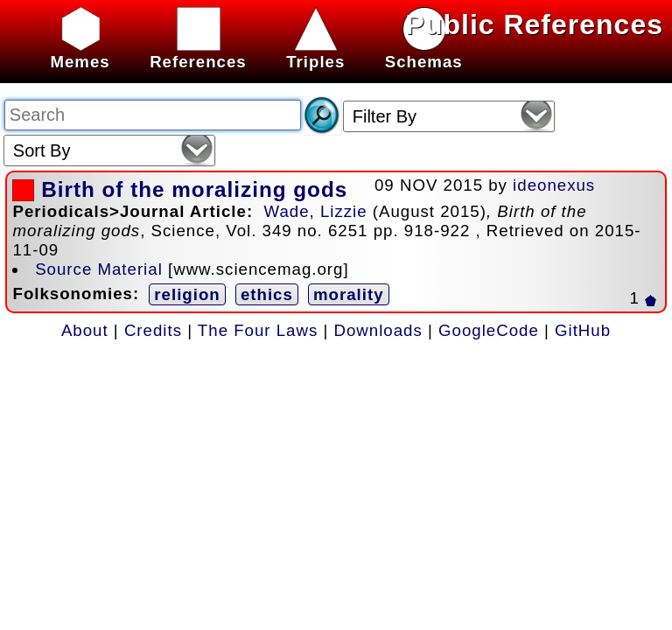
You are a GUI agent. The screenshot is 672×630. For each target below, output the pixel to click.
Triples (315, 52)
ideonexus (554, 185)
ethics (267, 294)
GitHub (583, 330)
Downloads (378, 330)
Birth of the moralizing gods (194, 189)
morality (349, 294)
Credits (153, 330)
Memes (80, 52)
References (198, 52)
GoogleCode (489, 330)
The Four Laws (258, 330)
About (85, 330)
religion (187, 294)
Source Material (99, 269)
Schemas (424, 52)
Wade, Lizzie (315, 211)
